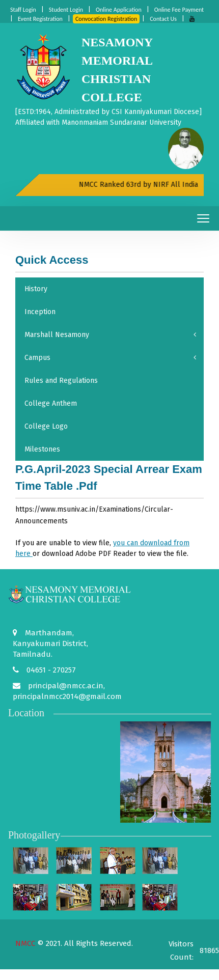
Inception (40, 312)
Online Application (119, 10)
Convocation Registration (106, 19)
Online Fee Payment (179, 10)
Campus (110, 358)
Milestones (42, 449)
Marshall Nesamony (110, 335)
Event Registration (40, 19)
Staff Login (23, 10)
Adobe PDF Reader (106, 554)
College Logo (46, 426)
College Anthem (51, 403)
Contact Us (163, 19)
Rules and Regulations (61, 381)
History (36, 289)
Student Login (66, 10)
